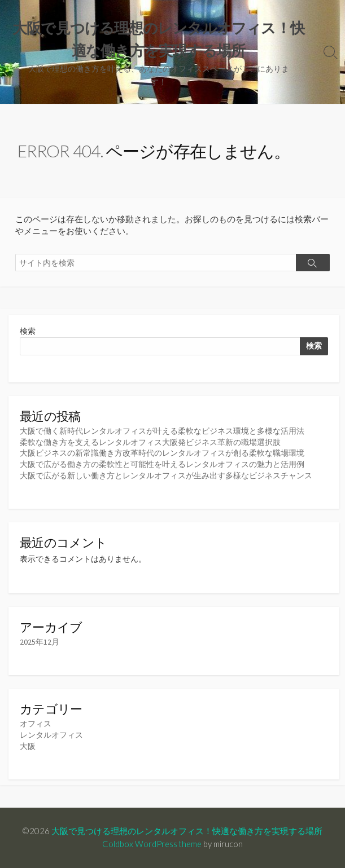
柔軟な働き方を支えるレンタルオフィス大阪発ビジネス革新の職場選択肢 (150, 442)
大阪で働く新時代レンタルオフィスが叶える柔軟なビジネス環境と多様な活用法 (162, 431)
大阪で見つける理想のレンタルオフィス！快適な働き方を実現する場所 (187, 831)
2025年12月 (40, 642)
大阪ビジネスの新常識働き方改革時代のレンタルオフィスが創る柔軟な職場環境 (162, 453)
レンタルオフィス (51, 735)
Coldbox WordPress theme (152, 844)
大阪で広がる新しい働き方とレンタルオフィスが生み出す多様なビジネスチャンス (166, 475)
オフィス (36, 724)
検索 (28, 331)
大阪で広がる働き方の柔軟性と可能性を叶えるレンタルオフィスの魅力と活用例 (162, 464)
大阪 (28, 746)
